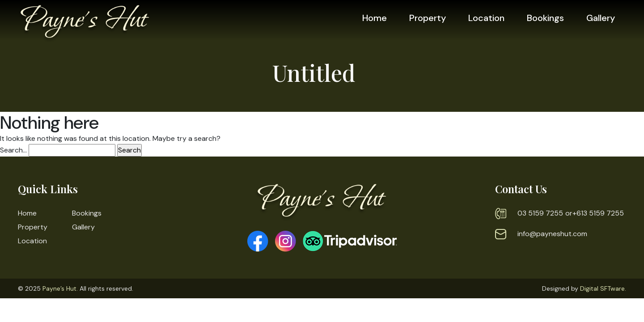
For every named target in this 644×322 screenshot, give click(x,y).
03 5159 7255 (540, 213)
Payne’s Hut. (60, 288)
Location (486, 18)
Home (375, 18)
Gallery (601, 18)
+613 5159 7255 (598, 213)
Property (428, 18)
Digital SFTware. (603, 288)
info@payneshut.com (552, 234)
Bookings (545, 18)
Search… (13, 150)
